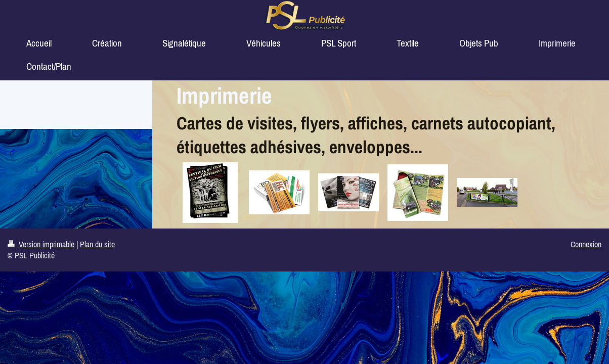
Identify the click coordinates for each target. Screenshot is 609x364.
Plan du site (97, 244)
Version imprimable (42, 244)
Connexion (586, 244)
